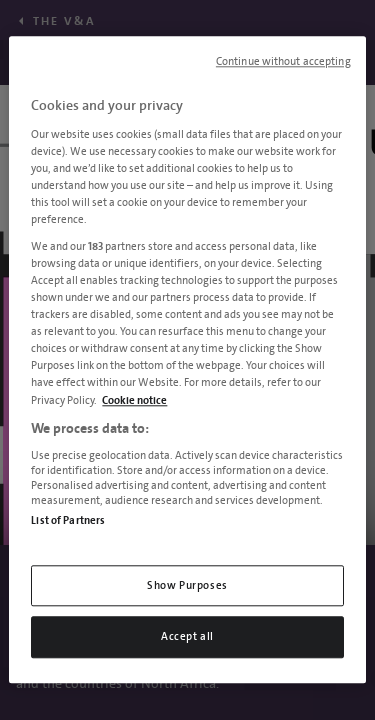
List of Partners (68, 520)
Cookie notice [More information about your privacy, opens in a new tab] (134, 400)
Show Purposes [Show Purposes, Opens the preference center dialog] (187, 585)
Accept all (187, 637)
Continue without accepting (283, 62)
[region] (187, 359)
